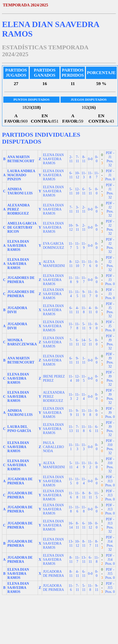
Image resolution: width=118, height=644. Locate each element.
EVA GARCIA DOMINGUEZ (53, 246)
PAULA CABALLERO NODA (53, 447)
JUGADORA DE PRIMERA (53, 574)
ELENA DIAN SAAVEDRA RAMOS (53, 159)
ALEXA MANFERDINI (54, 264)
